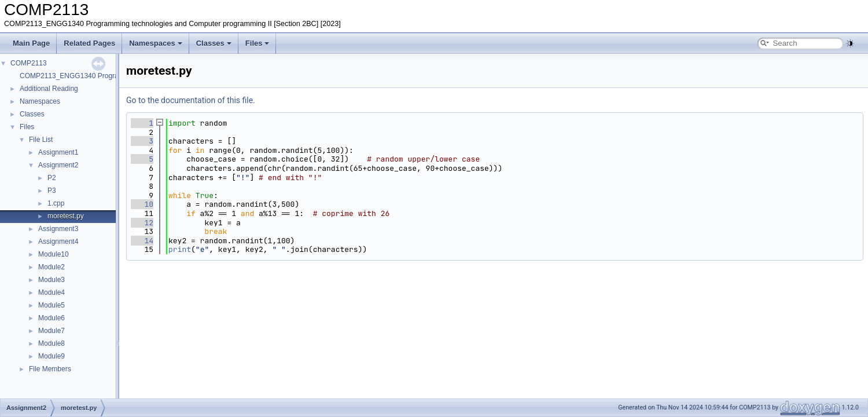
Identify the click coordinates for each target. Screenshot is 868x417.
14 (142, 241)
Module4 (52, 292)
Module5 (52, 305)
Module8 (52, 343)
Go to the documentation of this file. (191, 100)
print (180, 249)
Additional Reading (49, 89)
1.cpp (56, 203)
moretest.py (66, 216)
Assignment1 (58, 152)
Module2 (52, 267)
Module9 (52, 356)
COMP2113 (29, 63)
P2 (52, 178)
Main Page (31, 43)
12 (142, 223)
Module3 (52, 280)
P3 (52, 191)
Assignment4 (58, 242)
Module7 (52, 331)
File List (41, 140)
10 (142, 204)
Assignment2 (58, 165)
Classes (214, 43)
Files (258, 43)
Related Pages (89, 43)
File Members (50, 369)
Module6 (52, 318)
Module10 (54, 254)
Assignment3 (58, 229)
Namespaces (156, 43)
